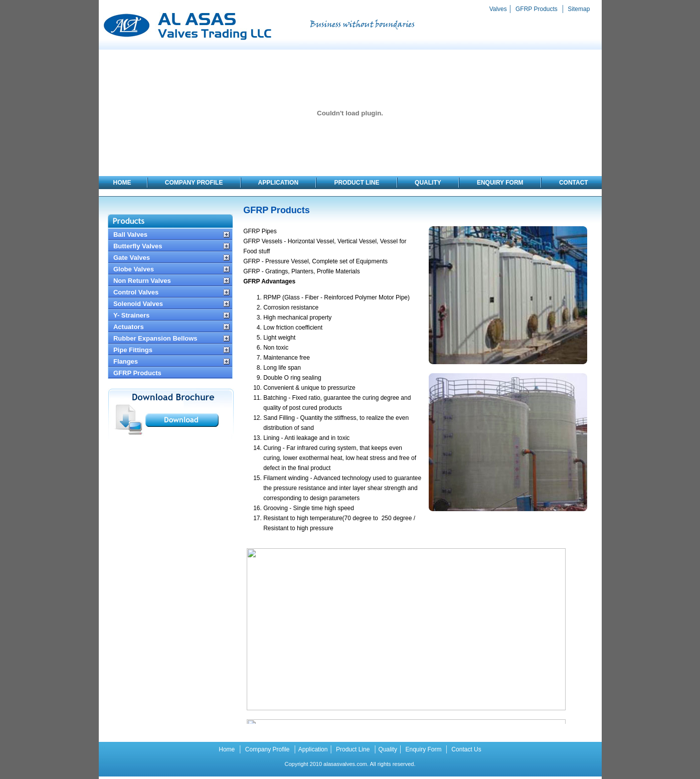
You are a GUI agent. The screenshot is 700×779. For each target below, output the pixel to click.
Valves (498, 9)
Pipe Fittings (133, 350)
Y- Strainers (131, 315)
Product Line (352, 749)
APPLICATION (279, 183)
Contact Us (466, 749)
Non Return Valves (142, 281)
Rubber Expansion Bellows (155, 338)
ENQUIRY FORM (501, 183)
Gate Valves (132, 258)
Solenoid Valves (138, 304)
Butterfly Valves (138, 246)
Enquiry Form (423, 749)
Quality (388, 749)
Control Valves (136, 292)
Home (227, 749)
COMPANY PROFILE (194, 183)
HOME (122, 183)
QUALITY (428, 183)
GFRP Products (537, 9)
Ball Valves (130, 235)
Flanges (126, 361)
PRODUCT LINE (357, 183)
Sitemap (578, 9)
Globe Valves (134, 269)
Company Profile (266, 749)
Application (313, 749)
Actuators (129, 327)
